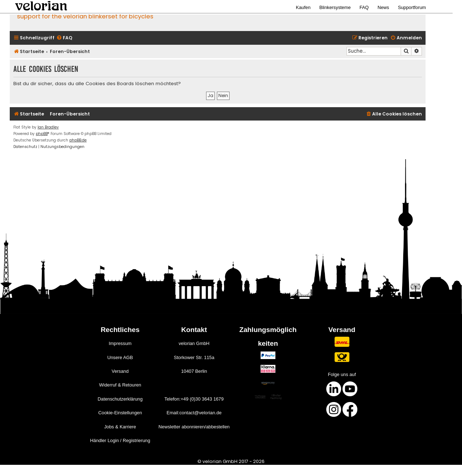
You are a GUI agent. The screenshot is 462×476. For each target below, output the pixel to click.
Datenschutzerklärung (120, 399)
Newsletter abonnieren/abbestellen (194, 427)
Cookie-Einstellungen (120, 413)
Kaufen (303, 7)
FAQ (364, 7)
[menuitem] (64, 38)
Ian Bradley (48, 127)
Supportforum (412, 7)
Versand (120, 371)
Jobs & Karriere (120, 427)
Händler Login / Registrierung (120, 440)
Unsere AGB (120, 357)
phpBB (42, 134)
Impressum (120, 343)
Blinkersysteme (335, 7)
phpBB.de (78, 140)
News (383, 7)
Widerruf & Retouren (120, 385)
